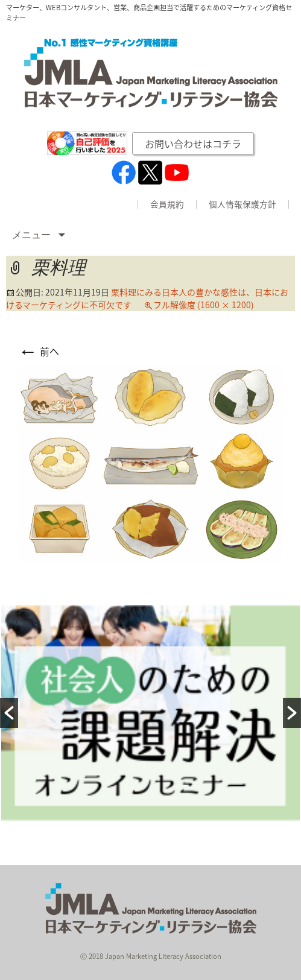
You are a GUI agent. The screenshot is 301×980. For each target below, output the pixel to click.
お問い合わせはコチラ (193, 144)
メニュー (33, 235)
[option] (150, 713)
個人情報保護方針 (242, 204)
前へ (39, 351)
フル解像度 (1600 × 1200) (204, 305)
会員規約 (167, 204)
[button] (9, 713)
